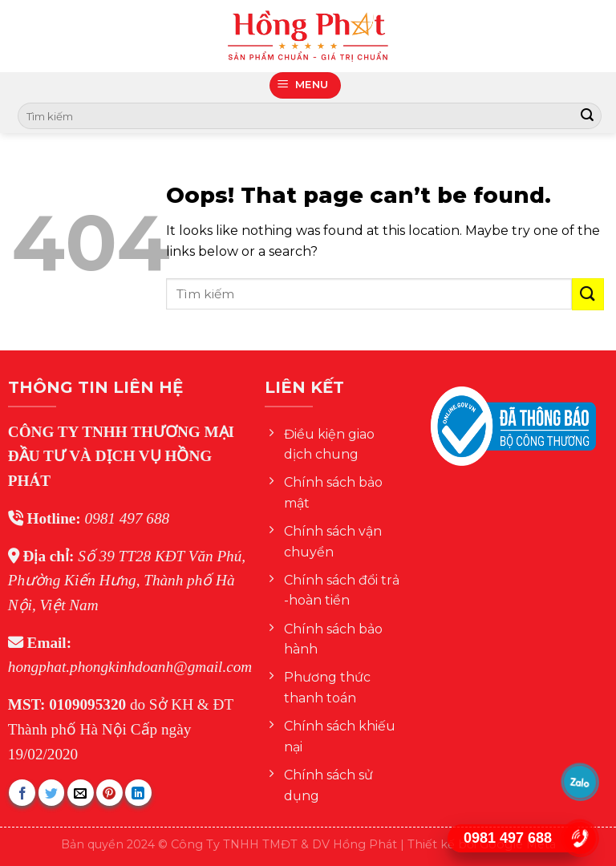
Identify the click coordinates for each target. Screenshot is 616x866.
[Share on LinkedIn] (138, 793)
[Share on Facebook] (22, 793)
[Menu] (306, 85)
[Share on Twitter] (52, 793)
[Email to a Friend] (81, 793)
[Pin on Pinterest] (109, 793)
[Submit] (587, 116)
